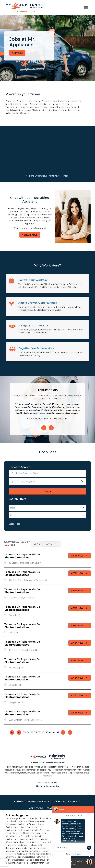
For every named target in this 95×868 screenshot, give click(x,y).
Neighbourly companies (47, 786)
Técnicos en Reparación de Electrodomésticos (22, 556)
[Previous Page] (19, 732)
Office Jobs (36, 808)
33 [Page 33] (24, 732)
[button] (82, 481)
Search (47, 491)
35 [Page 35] (32, 732)
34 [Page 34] (28, 732)
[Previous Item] (44, 428)
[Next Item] (51, 428)
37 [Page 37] (39, 732)
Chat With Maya (30, 235)
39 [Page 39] (47, 732)
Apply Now (17, 53)
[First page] (12, 732)
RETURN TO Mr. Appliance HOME (32, 801)
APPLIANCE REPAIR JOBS (68, 801)
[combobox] (47, 482)
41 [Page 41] (54, 732)
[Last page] (70, 732)
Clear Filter (14, 524)
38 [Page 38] (43, 732)
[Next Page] (63, 732)
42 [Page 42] (58, 732)
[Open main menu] (86, 7)
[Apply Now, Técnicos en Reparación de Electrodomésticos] (80, 556)
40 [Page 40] (51, 732)
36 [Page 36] (36, 732)
